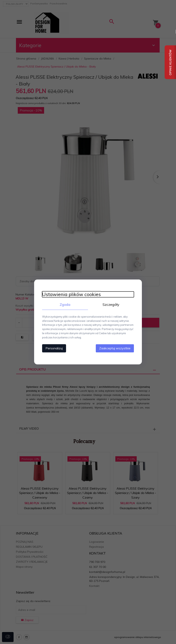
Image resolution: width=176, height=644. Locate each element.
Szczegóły (111, 305)
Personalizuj (54, 348)
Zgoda (65, 305)
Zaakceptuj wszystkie (115, 348)
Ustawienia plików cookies (71, 294)
